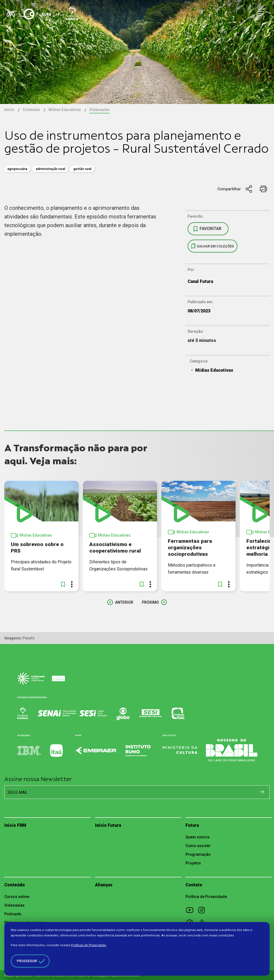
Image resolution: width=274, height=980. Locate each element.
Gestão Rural (82, 169)
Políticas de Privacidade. (89, 945)
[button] (63, 584)
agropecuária (17, 169)
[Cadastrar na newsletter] (262, 792)
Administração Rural (50, 169)
